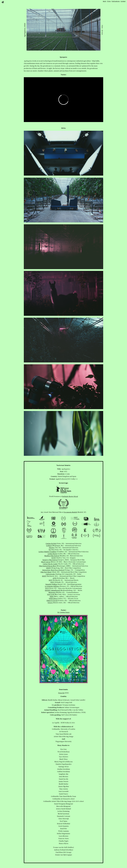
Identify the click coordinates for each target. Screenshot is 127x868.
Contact (123, 1)
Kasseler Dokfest (51, 584)
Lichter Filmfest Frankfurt (47, 552)
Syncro (50, 603)
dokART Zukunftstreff (53, 590)
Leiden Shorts (52, 554)
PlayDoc (52, 548)
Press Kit (61, 693)
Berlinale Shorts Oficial (70, 496)
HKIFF (48, 568)
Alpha (52, 596)
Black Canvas (46, 562)
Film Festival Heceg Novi (48, 566)
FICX (47, 588)
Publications (116, 1)
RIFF (50, 580)
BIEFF (44, 576)
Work (104, 1)
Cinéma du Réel (51, 543)
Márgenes (52, 592)
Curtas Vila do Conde (50, 564)
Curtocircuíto (50, 574)
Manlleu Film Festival (52, 556)
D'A (50, 550)
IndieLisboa (53, 598)
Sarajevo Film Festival (50, 560)
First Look (51, 594)
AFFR (55, 578)
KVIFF (54, 558)
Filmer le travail (52, 601)
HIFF (52, 582)
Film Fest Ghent (46, 572)
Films (109, 1)
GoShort (49, 546)
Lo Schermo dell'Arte (52, 586)
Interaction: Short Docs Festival (53, 570)
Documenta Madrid (70, 512)
